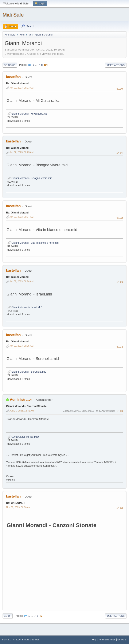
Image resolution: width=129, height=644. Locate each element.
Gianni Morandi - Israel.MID (25, 307)
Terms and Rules (107, 640)
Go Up (8, 616)
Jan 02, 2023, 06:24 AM (21, 217)
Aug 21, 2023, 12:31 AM (22, 411)
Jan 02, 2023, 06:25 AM (21, 346)
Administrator (21, 400)
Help (94, 640)
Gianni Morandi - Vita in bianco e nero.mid (33, 243)
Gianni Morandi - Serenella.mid (27, 372)
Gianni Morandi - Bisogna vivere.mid (30, 178)
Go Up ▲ (122, 640)
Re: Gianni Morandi (18, 83)
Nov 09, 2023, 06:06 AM (18, 507)
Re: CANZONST (15, 503)
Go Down (10, 65)
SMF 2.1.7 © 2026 (11, 640)
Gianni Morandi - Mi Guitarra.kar (28, 114)
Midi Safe (13, 15)
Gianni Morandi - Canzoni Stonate (26, 406)
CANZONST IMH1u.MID (23, 437)
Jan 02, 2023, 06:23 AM (21, 88)
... (37, 65)
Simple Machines (31, 640)
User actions (116, 65)
